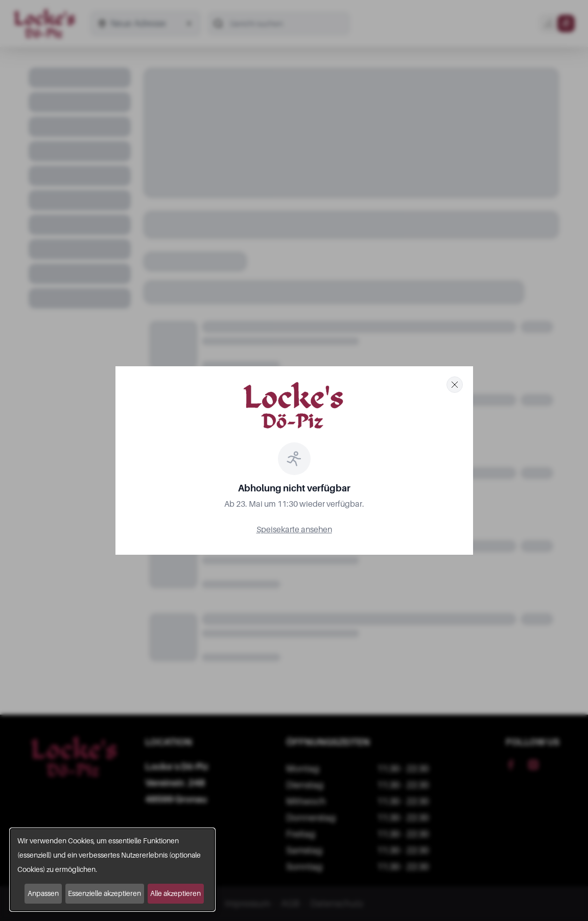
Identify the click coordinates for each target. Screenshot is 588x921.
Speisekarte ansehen (294, 529)
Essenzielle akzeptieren (104, 893)
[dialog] (112, 870)
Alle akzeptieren (175, 893)
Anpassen (43, 893)
